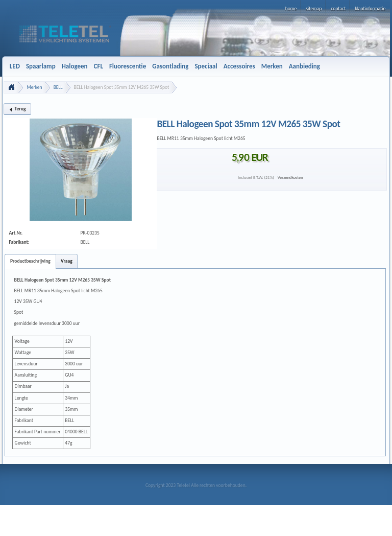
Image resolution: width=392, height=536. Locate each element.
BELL (58, 87)
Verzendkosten (290, 177)
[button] (17, 109)
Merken (34, 87)
